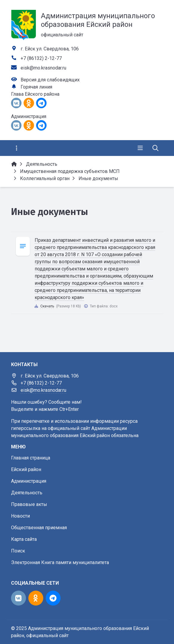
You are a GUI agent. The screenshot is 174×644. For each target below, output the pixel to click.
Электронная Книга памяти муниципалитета (60, 562)
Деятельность (27, 493)
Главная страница (31, 458)
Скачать (47, 306)
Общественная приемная (39, 528)
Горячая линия (36, 87)
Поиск (18, 551)
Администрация (29, 481)
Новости (20, 516)
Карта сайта (24, 539)
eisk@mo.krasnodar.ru (43, 68)
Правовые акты (29, 504)
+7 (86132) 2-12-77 (41, 58)
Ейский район (26, 469)
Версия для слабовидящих (50, 80)
